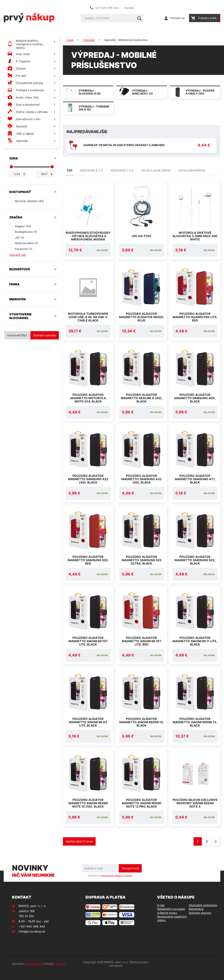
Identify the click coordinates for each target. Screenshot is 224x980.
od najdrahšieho (192, 170)
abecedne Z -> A (122, 170)
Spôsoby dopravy (200, 922)
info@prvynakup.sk (32, 940)
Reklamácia (196, 918)
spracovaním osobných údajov (117, 884)
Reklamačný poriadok (171, 918)
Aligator (23, 226)
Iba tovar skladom (29, 201)
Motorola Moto (26, 243)
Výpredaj (89, 40)
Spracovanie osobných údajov (172, 927)
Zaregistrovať (130, 877)
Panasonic (23, 249)
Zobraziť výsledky (45, 335)
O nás (161, 914)
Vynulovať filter (17, 335)
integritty (60, 973)
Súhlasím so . (110, 884)
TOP (70, 170)
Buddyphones (26, 232)
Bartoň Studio (33, 973)
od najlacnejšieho (156, 170)
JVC (19, 238)
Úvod (70, 40)
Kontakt (129, 8)
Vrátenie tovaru (167, 922)
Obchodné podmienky (203, 914)
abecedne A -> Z (91, 170)
